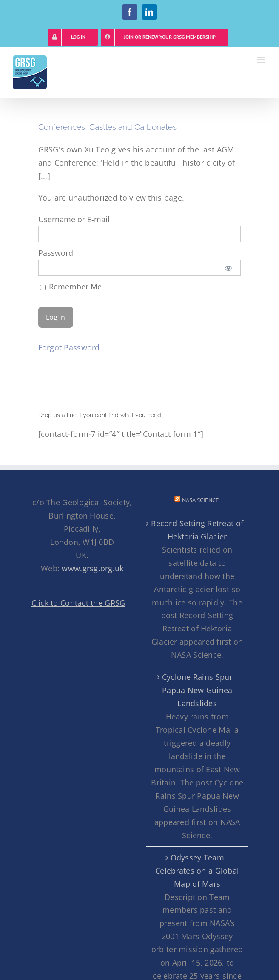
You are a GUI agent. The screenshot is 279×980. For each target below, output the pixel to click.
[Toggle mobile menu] (262, 60)
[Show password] (228, 268)
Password (56, 253)
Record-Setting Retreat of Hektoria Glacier (197, 530)
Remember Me (71, 287)
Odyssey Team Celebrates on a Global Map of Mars (197, 871)
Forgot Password (69, 347)
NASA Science (201, 500)
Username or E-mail (74, 219)
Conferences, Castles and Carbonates (107, 127)
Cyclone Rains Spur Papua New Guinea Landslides (197, 690)
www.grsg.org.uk (93, 568)
